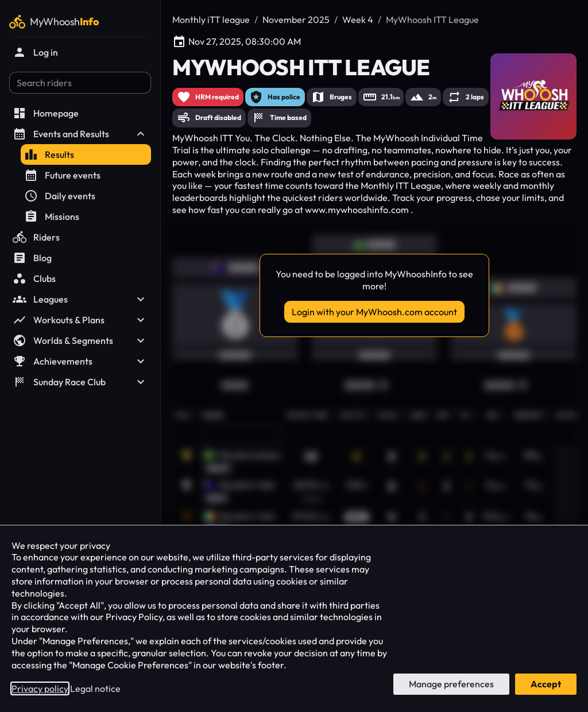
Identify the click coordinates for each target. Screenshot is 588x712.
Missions (52, 216)
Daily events (60, 196)
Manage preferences (451, 684)
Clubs (34, 278)
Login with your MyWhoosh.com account (374, 312)
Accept (546, 684)
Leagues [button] (80, 299)
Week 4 (358, 20)
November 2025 (296, 20)
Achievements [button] (80, 361)
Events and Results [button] (80, 134)
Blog (32, 258)
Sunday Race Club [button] (80, 382)
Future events (62, 175)
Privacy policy (40, 688)
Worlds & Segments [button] (80, 340)
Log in (35, 52)
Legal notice (95, 688)
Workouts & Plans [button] (80, 320)
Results (49, 154)
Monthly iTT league (211, 20)
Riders (36, 237)
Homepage (46, 113)
